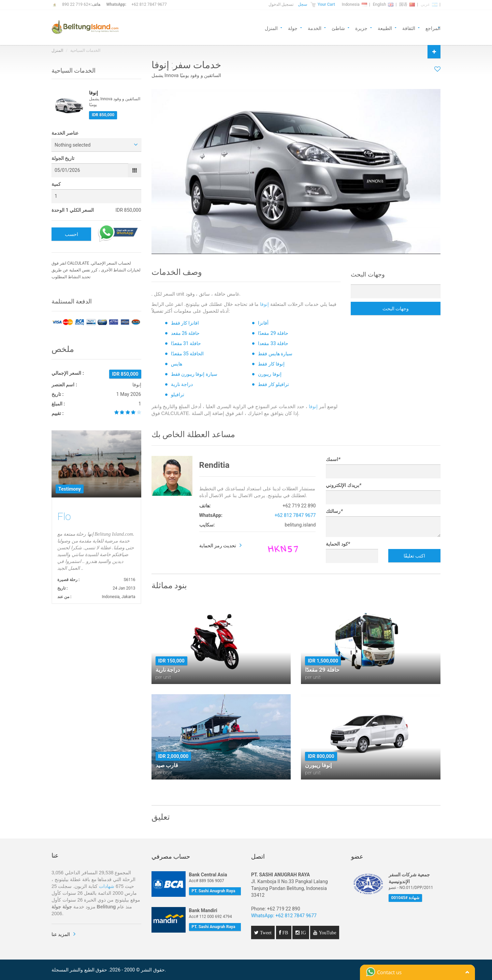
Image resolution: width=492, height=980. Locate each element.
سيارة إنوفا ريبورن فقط (194, 374)
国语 (407, 4)
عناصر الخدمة (65, 133)
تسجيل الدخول (281, 4)
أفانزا (263, 323)
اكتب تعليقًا (414, 556)
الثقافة (409, 28)
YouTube (327, 933)
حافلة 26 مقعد (185, 333)
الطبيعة (385, 28)
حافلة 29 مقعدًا (273, 333)
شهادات (107, 886)
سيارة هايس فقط (275, 354)
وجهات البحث (396, 309)
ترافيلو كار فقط (273, 384)
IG (303, 933)
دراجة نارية (182, 384)
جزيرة (361, 28)
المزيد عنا (61, 934)
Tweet (265, 933)
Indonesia (354, 4)
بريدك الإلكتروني (344, 485)
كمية (56, 184)
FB (285, 933)
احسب (71, 234)
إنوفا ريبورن (270, 374)
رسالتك (334, 511)
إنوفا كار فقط (271, 364)
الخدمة (315, 28)
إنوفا (264, 304)
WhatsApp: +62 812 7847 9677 (284, 916)
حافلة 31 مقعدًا (186, 343)
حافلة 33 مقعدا (273, 343)
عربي (429, 4)
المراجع (433, 28)
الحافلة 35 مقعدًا (187, 354)
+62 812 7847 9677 (149, 4)
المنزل (271, 28)
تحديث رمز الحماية (218, 546)
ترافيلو (178, 395)
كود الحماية (338, 544)
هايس (177, 364)
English (383, 4)
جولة (293, 28)
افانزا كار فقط (185, 323)
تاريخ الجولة (63, 158)
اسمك (333, 459)
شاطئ (338, 28)
